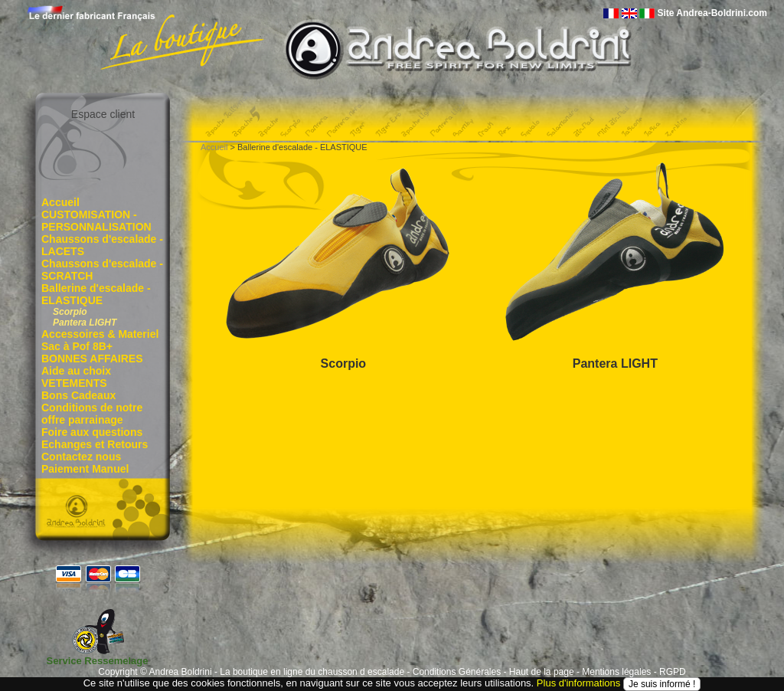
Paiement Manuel (85, 469)
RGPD (673, 672)
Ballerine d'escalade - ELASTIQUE (96, 294)
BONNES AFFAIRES (92, 359)
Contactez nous (81, 457)
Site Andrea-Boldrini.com (712, 13)
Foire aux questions (92, 432)
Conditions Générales (457, 672)
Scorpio (70, 312)
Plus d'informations (578, 683)
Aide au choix (76, 371)
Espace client (103, 114)
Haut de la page (542, 672)
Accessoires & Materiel (100, 334)
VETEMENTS (74, 383)
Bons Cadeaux (78, 395)
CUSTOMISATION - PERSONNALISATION (96, 221)
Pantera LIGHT (85, 323)
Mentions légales (616, 672)
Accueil (60, 202)
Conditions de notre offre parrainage (92, 414)
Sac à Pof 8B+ (77, 346)
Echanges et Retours (95, 444)
